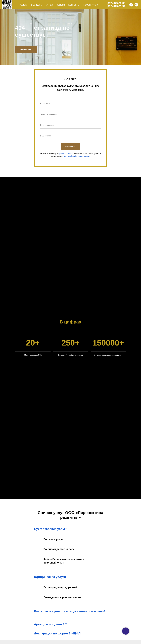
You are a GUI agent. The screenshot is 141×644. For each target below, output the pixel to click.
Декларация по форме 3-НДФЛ (57, 633)
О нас (49, 5)
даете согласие (65, 154)
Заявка (60, 5)
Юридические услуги (50, 577)
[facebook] (131, 5)
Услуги (23, 5)
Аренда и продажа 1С (50, 624)
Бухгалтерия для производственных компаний (70, 611)
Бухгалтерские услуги (51, 529)
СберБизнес (90, 5)
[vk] (136, 5)
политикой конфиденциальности (76, 156)
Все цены (37, 5)
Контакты (74, 5)
